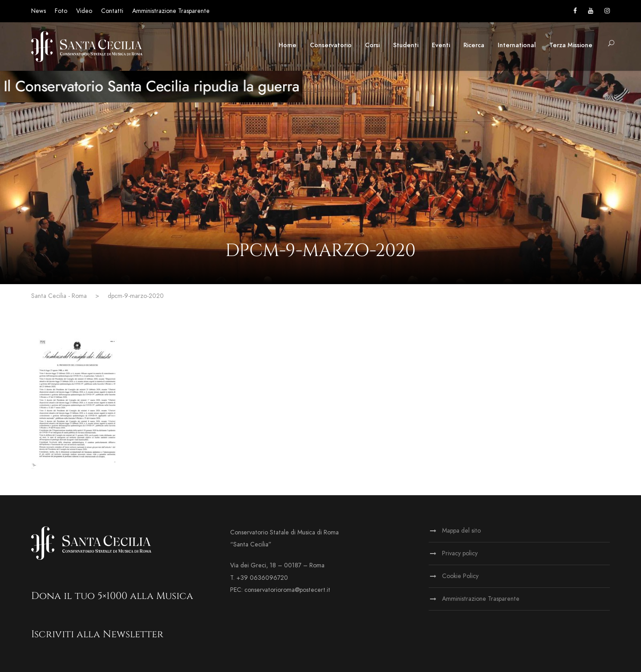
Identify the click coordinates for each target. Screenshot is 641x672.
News (39, 11)
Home (288, 45)
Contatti (112, 11)
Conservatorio (331, 45)
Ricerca (474, 45)
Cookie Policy (460, 576)
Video (84, 11)
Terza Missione (571, 45)
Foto (61, 11)
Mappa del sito (461, 531)
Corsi (372, 45)
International (517, 45)
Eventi (441, 45)
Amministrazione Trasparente (171, 11)
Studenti (406, 45)
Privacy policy (460, 553)
